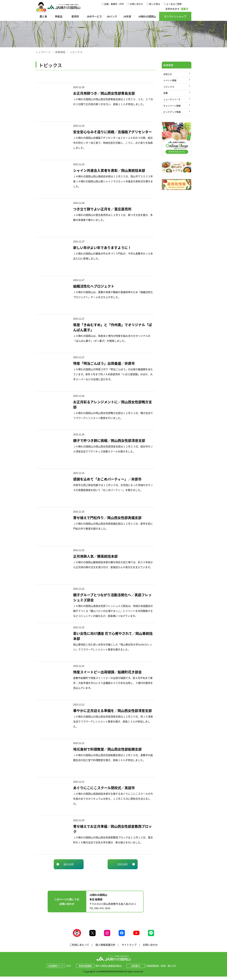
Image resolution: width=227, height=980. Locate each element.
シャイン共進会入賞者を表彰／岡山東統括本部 (109, 170)
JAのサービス (94, 16)
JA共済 (127, 16)
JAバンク (112, 16)
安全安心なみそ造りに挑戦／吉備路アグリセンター (112, 132)
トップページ (43, 52)
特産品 (59, 16)
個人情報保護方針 (105, 948)
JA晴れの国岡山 (147, 16)
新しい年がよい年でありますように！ (102, 247)
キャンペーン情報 (172, 106)
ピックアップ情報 (172, 112)
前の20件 (69, 864)
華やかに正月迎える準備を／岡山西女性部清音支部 (112, 710)
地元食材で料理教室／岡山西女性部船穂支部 (107, 749)
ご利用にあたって (79, 948)
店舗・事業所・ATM (114, 4)
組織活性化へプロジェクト (94, 286)
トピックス (169, 87)
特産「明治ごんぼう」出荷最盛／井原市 (104, 363)
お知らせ (168, 74)
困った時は (155, 4)
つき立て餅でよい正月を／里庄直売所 (102, 209)
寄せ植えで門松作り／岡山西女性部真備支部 (107, 518)
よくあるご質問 (174, 4)
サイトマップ (129, 948)
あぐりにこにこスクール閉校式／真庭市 (104, 788)
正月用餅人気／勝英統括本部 (95, 556)
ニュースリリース (172, 99)
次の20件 (123, 864)
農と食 (43, 16)
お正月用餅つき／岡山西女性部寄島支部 (104, 93)
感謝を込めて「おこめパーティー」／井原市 (107, 479)
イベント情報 (170, 80)
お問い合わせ (136, 4)
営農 (166, 93)
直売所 (75, 16)
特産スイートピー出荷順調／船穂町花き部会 (107, 672)
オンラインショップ (175, 16)
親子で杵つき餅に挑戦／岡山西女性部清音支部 (109, 440)
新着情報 (60, 52)
